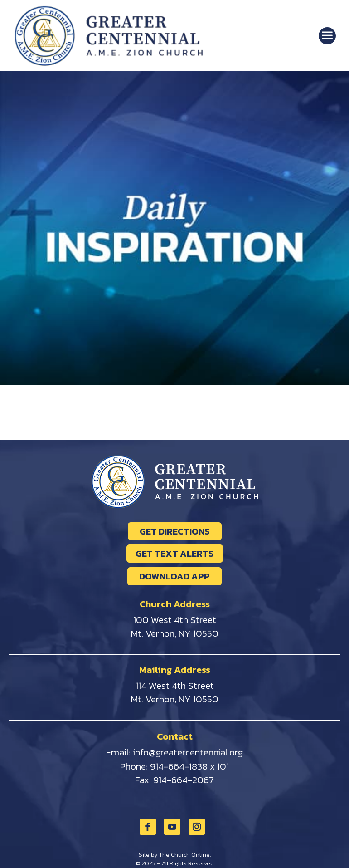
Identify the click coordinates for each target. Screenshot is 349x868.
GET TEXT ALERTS (175, 554)
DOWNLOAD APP (174, 576)
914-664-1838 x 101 (189, 766)
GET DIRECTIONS (175, 531)
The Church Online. (185, 855)
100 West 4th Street (175, 620)
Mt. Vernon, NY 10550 (175, 633)
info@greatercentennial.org (188, 752)
